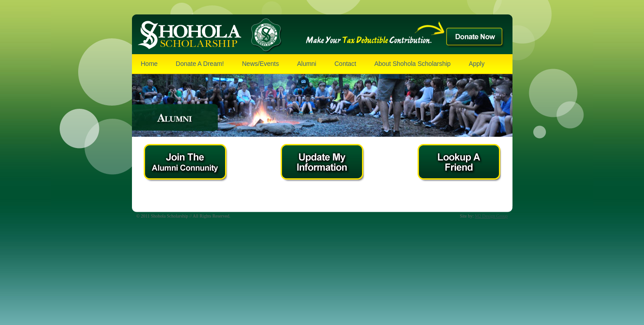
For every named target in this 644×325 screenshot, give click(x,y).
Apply (477, 64)
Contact (345, 64)
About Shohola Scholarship (412, 64)
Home (149, 64)
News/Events (260, 64)
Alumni (307, 64)
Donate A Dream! (200, 64)
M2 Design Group (491, 216)
